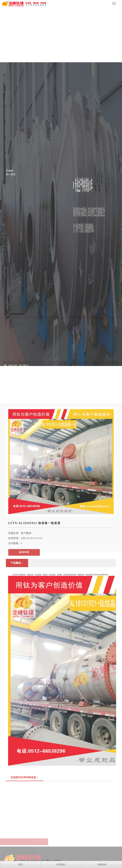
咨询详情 (24, 640)
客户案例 (26, 621)
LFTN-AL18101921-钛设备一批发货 (34, 611)
